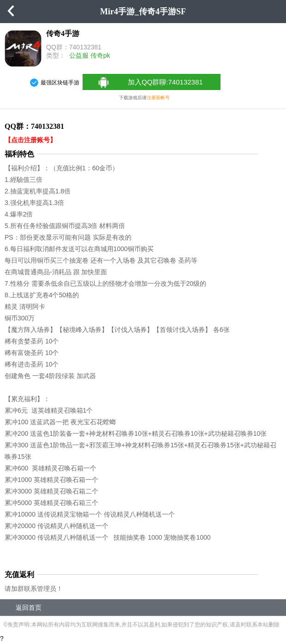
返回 (12, 12)
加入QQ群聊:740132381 (150, 82)
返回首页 (29, 608)
